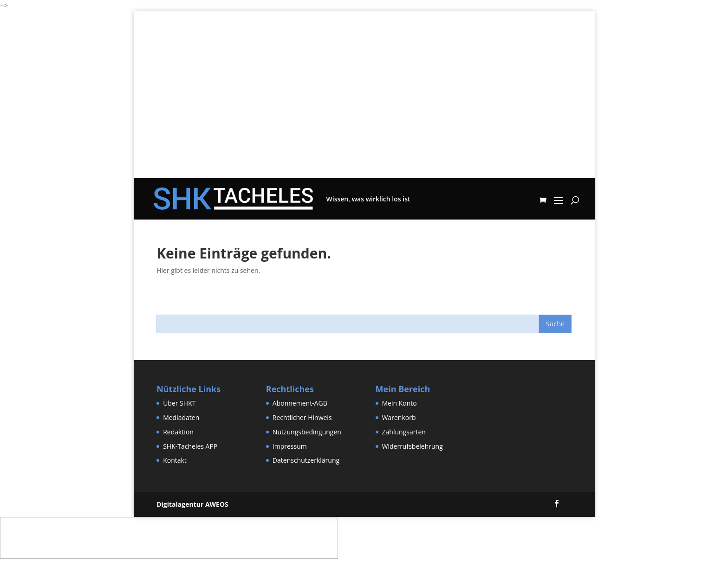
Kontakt (175, 460)
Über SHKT (179, 403)
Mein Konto (400, 403)
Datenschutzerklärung (306, 460)
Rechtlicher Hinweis (302, 417)
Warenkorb (399, 417)
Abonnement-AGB (300, 403)
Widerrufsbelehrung (413, 446)
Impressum (290, 446)
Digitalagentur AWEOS (192, 504)
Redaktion (178, 432)
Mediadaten (181, 417)
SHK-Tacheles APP (190, 446)
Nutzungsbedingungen (307, 432)
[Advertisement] (364, 113)
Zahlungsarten (404, 432)
